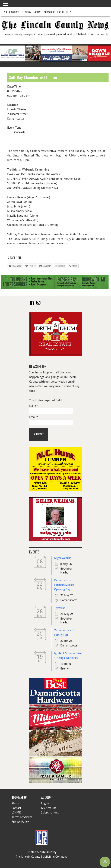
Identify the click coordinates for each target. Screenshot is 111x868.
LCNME (16, 813)
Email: (34, 417)
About (15, 803)
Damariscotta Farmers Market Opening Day (64, 585)
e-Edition (26, 12)
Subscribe (49, 12)
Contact (16, 808)
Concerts (20, 132)
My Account (49, 808)
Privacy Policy (20, 822)
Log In (60, 12)
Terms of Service (22, 817)
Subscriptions (50, 813)
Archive (37, 12)
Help (68, 12)
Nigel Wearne (63, 558)
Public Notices (11, 12)
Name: (34, 406)
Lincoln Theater (17, 109)
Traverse (60, 608)
